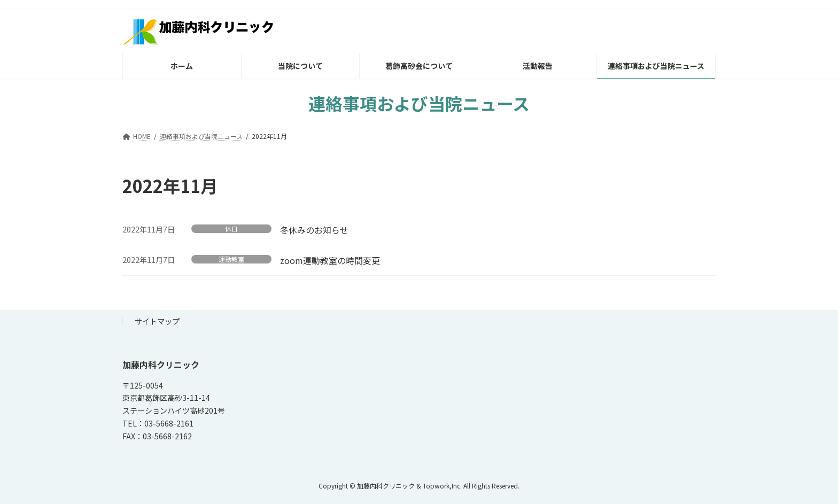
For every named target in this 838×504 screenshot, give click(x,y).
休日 (231, 229)
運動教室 (231, 259)
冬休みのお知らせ (314, 230)
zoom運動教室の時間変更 (330, 260)
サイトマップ (157, 321)
